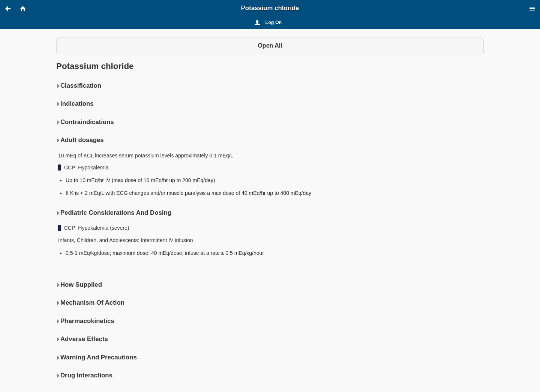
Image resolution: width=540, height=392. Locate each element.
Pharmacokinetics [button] (85, 321)
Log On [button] (274, 22)
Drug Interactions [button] (84, 376)
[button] (11, 9)
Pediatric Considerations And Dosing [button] (114, 213)
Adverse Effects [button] (82, 339)
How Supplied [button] (79, 285)
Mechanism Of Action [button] (90, 303)
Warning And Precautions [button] (97, 358)
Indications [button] (75, 104)
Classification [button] (79, 86)
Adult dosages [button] (80, 140)
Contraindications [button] (85, 122)
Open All (270, 46)
